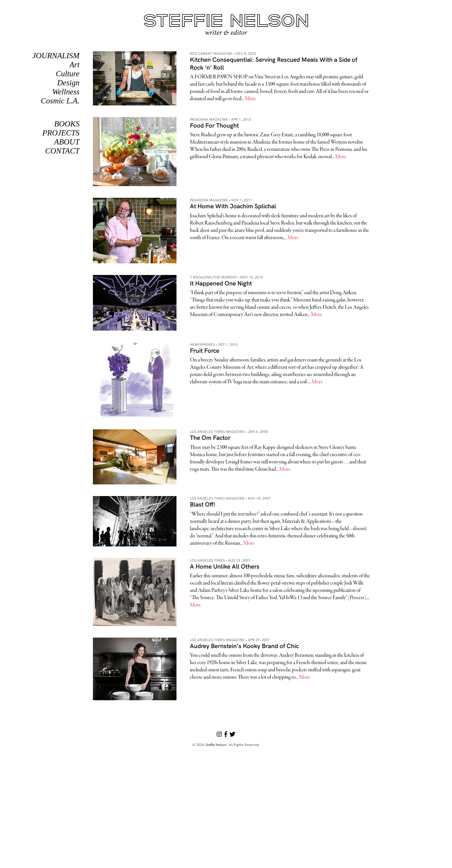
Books (67, 124)
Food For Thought (214, 125)
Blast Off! (203, 504)
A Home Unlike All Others (225, 566)
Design (69, 83)
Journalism (56, 56)
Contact (62, 151)
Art (74, 65)
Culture (68, 74)
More (250, 99)
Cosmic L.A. (60, 101)
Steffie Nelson (216, 745)
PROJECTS (61, 133)
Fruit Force (205, 350)
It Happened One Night (221, 283)
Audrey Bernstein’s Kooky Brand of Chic (244, 646)
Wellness (66, 92)
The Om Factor (210, 437)
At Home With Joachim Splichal (233, 206)
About (67, 142)
